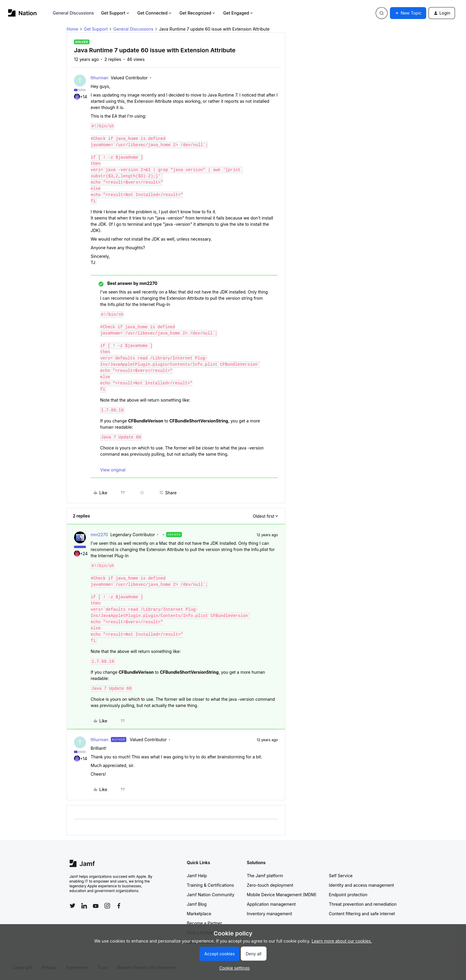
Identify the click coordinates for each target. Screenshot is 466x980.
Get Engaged (238, 13)
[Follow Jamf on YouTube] (96, 906)
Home (72, 29)
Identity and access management (362, 885)
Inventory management (270, 914)
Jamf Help (197, 876)
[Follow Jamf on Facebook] (119, 906)
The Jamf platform (265, 876)
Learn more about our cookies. (342, 941)
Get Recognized (198, 13)
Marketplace (199, 914)
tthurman (100, 78)
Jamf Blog (197, 904)
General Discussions (73, 13)
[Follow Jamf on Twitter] (73, 906)
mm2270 (99, 535)
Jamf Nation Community (211, 895)
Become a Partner (204, 923)
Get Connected (155, 13)
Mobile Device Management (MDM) (282, 895)
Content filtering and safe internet (362, 914)
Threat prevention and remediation (363, 904)
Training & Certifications (211, 885)
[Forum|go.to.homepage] (22, 13)
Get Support (116, 13)
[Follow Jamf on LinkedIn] (84, 906)
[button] (408, 13)
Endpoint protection (348, 895)
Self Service (341, 876)
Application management (271, 904)
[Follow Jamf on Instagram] (107, 906)
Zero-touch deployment (270, 885)
